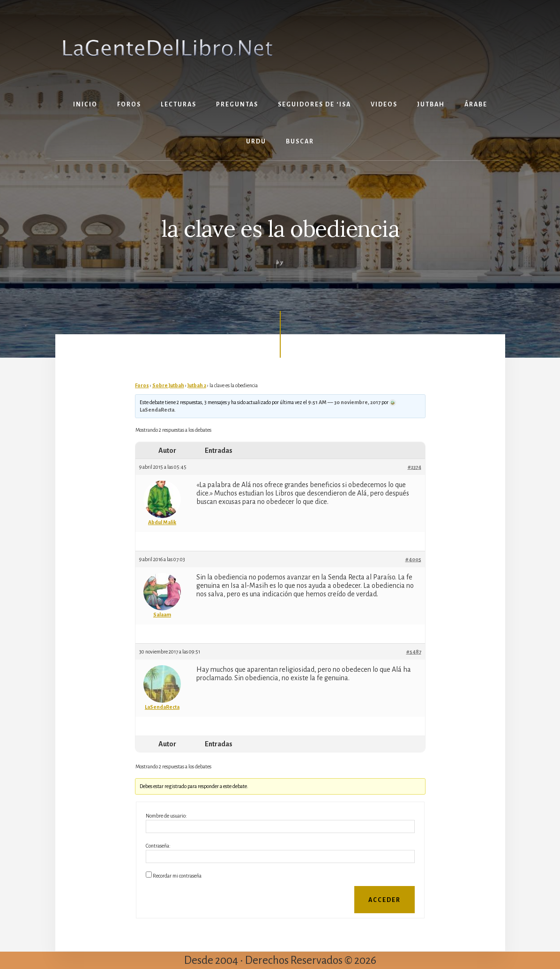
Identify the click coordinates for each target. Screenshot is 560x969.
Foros (142, 385)
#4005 (413, 559)
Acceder (385, 900)
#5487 (414, 652)
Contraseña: (158, 846)
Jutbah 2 (197, 385)
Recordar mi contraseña (177, 876)
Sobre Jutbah (168, 385)
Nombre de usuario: (166, 816)
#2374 (414, 467)
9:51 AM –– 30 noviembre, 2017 (344, 402)
